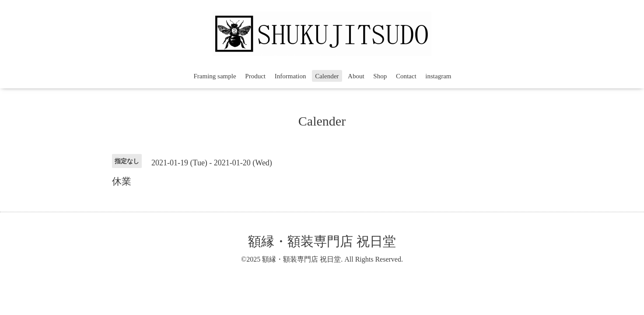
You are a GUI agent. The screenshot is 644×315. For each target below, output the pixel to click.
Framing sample (215, 76)
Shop (380, 76)
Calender (327, 76)
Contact (406, 76)
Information (290, 76)
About (356, 76)
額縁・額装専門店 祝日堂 (322, 241)
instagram (438, 76)
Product (255, 76)
